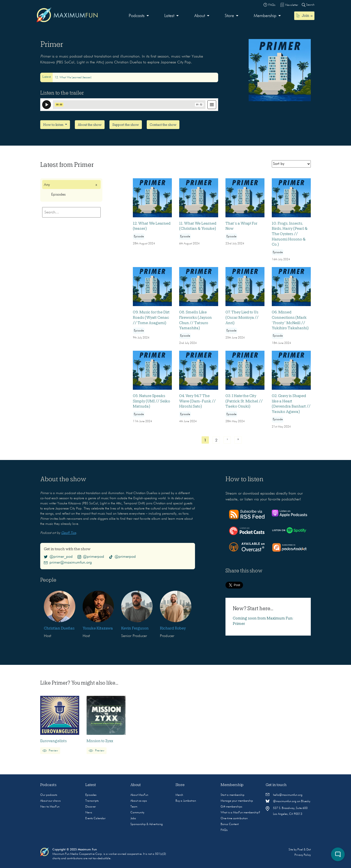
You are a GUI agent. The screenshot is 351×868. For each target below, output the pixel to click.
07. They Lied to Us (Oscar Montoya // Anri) (242, 317)
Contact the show (163, 125)
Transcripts (92, 801)
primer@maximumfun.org (68, 563)
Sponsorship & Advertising (147, 824)
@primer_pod (58, 557)
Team (134, 807)
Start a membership (233, 795)
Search (308, 5)
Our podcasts (49, 795)
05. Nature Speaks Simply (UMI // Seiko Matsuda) (151, 401)
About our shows (50, 801)
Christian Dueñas (59, 628)
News (89, 813)
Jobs (133, 818)
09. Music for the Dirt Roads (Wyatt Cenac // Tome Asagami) (151, 317)
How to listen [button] (54, 125)
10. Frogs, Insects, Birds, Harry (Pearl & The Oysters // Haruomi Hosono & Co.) (290, 234)
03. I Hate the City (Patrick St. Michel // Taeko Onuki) (244, 401)
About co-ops (139, 801)
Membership (265, 16)
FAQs (224, 830)
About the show (90, 125)
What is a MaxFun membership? (240, 813)
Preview (50, 751)
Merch (179, 795)
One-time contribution (234, 818)
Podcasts (137, 16)
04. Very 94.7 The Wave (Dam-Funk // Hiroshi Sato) (197, 401)
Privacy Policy (303, 855)
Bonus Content (230, 824)
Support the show (126, 125)
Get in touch (276, 785)
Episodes (91, 795)
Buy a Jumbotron (186, 801)
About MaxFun (139, 795)
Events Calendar (95, 818)
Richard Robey (173, 628)
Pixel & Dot (304, 850)
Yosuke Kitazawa (98, 628)
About (200, 16)
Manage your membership (237, 801)
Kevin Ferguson (135, 628)
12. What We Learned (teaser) (73, 78)
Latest (169, 16)
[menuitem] (139, 16)
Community (137, 813)
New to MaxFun (50, 807)
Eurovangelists (54, 741)
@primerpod (91, 557)
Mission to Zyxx (100, 741)
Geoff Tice (69, 533)
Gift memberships (231, 807)
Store (229, 16)
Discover (91, 807)
